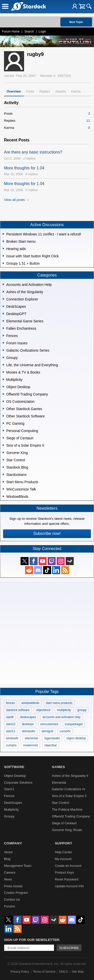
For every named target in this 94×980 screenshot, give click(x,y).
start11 (11, 731)
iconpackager (74, 724)
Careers (10, 872)
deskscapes (28, 717)
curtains (11, 745)
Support (64, 843)
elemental (31, 738)
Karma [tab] (76, 91)
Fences (9, 796)
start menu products (59, 703)
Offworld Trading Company (71, 816)
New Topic (76, 22)
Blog (7, 859)
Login (42, 32)
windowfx (12, 738)
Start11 (9, 789)
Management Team (18, 866)
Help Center (63, 852)
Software (14, 767)
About (8, 852)
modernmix (30, 745)
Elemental (59, 783)
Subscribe (69, 948)
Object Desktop (15, 776)
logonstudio (52, 738)
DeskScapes (13, 803)
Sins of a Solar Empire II (69, 796)
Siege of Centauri (64, 823)
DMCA (64, 972)
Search (29, 32)
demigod (47, 731)
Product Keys (64, 872)
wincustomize (49, 724)
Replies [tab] (45, 91)
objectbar (51, 745)
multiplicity (64, 710)
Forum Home (11, 32)
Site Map (78, 972)
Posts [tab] (30, 91)
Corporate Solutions (18, 783)
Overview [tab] (14, 91)
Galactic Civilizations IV (69, 789)
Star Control (60, 803)
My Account (63, 859)
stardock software (18, 710)
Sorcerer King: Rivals (67, 830)
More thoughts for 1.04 (24, 168)
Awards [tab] (60, 91)
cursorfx (65, 731)
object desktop (76, 738)
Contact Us (12, 899)
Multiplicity (11, 809)
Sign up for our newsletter (32, 940)
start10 (11, 724)
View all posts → (17, 200)
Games (58, 767)
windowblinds (30, 703)
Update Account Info (69, 886)
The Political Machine (67, 809)
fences (10, 703)
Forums (9, 906)
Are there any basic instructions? (33, 152)
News (8, 879)
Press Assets (13, 886)
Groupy (9, 816)
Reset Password (67, 879)
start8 (10, 717)
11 (88, 121)
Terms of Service (44, 972)
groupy (82, 710)
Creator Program (16, 893)
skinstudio (28, 731)
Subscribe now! (47, 533)
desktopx (28, 724)
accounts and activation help (61, 717)
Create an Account (68, 866)
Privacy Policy (20, 972)
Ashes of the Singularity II (70, 776)
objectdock (43, 710)
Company (13, 843)
